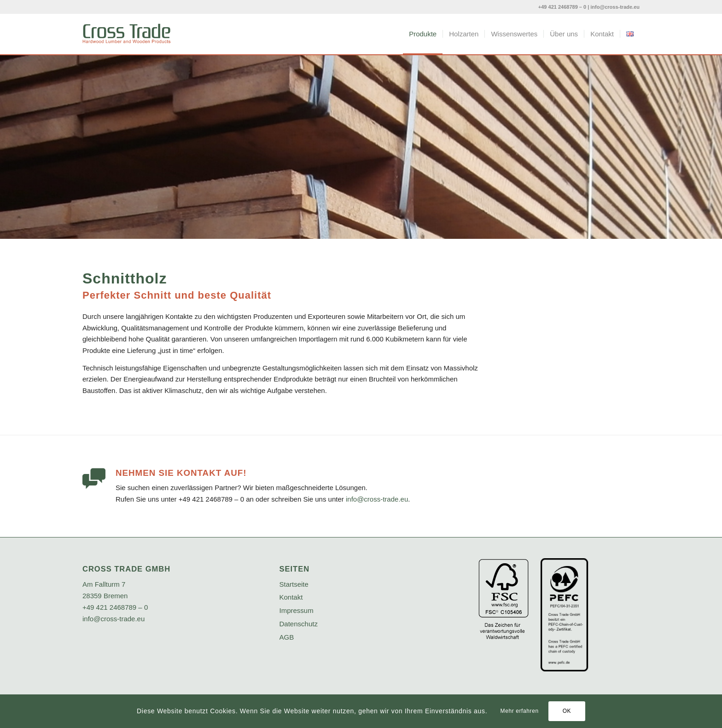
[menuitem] (423, 34)
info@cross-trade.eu (615, 7)
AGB (287, 637)
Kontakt (291, 597)
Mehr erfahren (520, 711)
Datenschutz (299, 624)
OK (567, 711)
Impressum (297, 610)
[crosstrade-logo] (127, 34)
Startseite (294, 584)
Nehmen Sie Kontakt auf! (181, 473)
